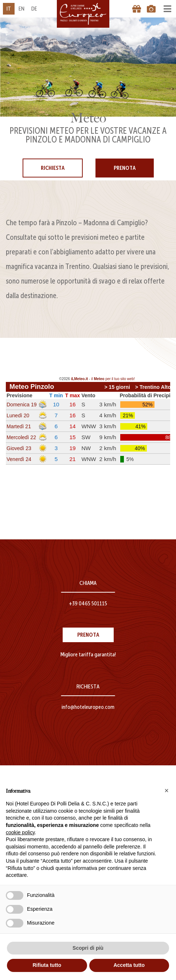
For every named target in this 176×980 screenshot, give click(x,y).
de (34, 9)
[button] (167, 790)
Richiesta (53, 168)
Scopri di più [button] (88, 948)
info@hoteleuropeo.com (88, 707)
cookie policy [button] (20, 832)
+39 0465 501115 (88, 603)
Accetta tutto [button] (129, 965)
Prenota (125, 168)
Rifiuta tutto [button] (47, 965)
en (21, 9)
